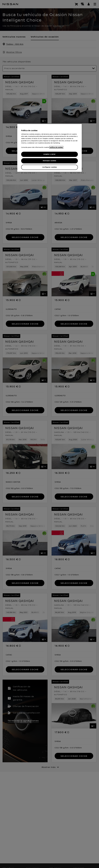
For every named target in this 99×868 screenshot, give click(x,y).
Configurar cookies (49, 167)
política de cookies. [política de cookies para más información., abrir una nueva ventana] (56, 147)
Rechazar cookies (49, 161)
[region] (49, 148)
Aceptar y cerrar (49, 154)
